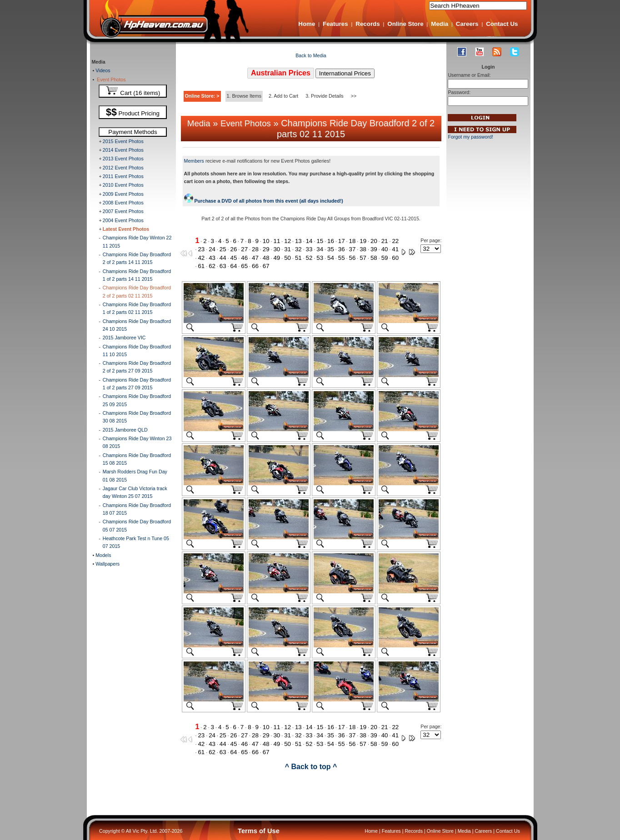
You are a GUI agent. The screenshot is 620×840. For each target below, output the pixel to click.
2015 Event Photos (123, 141)
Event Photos (110, 80)
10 (266, 241)
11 (277, 241)
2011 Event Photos (123, 176)
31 (287, 249)
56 (352, 258)
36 (342, 249)
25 (223, 249)
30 (277, 249)
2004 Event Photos (123, 220)
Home (307, 24)
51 (298, 258)
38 (363, 249)
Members (194, 161)
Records (367, 24)
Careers (467, 24)
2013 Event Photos (123, 159)
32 (298, 249)
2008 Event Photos (123, 203)
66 (255, 266)
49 (277, 258)
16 (331, 241)
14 (309, 241)
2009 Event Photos (123, 194)
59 (385, 258)
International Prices (345, 73)
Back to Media (311, 55)
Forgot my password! (470, 137)
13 (298, 241)
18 (352, 241)
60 (395, 258)
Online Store (405, 24)
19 (363, 241)
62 (212, 266)
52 (309, 258)
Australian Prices (281, 73)
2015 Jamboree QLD (125, 430)
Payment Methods (132, 132)
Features (335, 24)
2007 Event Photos (123, 211)
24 (212, 249)
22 (395, 241)
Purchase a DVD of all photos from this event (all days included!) (264, 201)
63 (223, 266)
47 (255, 258)
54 (331, 258)
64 (234, 266)
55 (342, 258)
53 (320, 258)
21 (385, 241)
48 (266, 258)
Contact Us (502, 24)
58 (374, 258)
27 (244, 249)
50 (287, 258)
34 (320, 249)
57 (363, 258)
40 (385, 249)
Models (102, 555)
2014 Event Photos (123, 150)
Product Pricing (133, 112)
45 (234, 258)
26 (234, 249)
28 (255, 249)
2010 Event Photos (123, 185)
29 (266, 249)
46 (244, 258)
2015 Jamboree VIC (124, 338)
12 (287, 241)
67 (266, 266)
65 (244, 266)
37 (352, 249)
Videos (102, 70)
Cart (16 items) (133, 91)
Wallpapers (107, 564)
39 (374, 249)
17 (342, 241)
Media (440, 24)
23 (201, 249)
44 (223, 258)
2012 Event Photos (123, 168)
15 (320, 241)
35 (331, 249)
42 (201, 258)
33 (309, 249)
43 (212, 258)
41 (395, 249)
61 (201, 266)
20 (374, 241)
